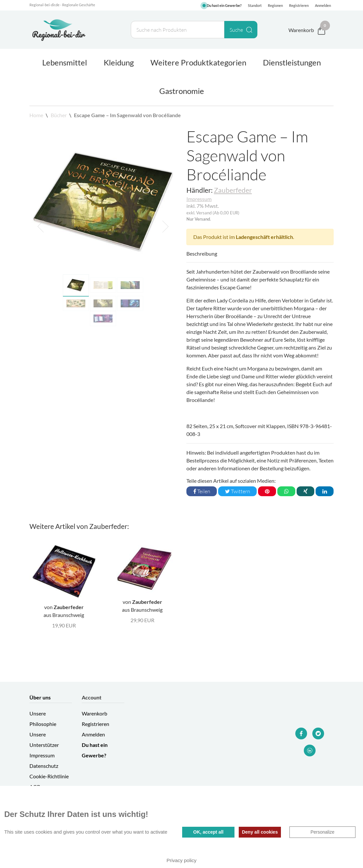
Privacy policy (181, 860)
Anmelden (323, 5)
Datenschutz (44, 766)
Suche (241, 30)
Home (37, 115)
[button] (41, 226)
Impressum (199, 199)
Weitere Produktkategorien (198, 62)
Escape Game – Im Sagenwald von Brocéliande (127, 115)
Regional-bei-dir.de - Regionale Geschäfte (62, 5)
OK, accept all (208, 832)
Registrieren (299, 5)
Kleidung (119, 62)
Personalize (322, 832)
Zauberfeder (233, 190)
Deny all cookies (260, 832)
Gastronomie (182, 91)
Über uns (40, 697)
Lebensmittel (65, 62)
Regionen (275, 5)
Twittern (238, 491)
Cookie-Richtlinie (49, 776)
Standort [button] (255, 5)
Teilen (202, 491)
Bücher (59, 115)
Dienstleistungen (292, 62)
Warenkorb (95, 713)
